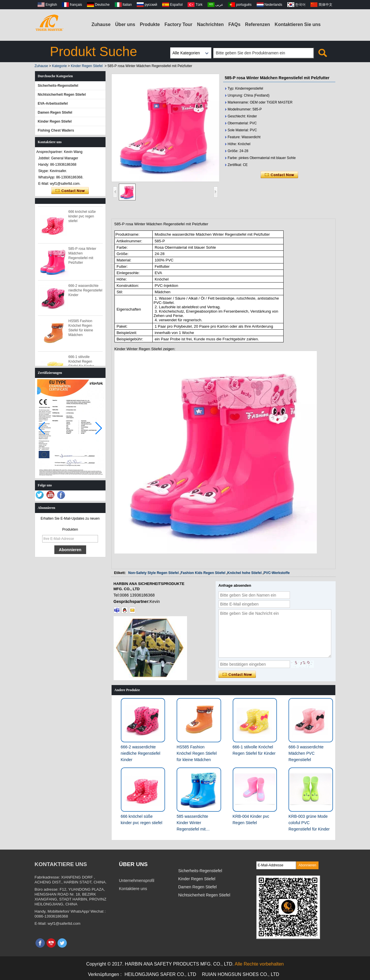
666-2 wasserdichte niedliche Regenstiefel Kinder (85, 292)
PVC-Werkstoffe (277, 573)
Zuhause (101, 24)
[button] (99, 428)
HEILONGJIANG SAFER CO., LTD (160, 974)
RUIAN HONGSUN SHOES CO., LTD (241, 974)
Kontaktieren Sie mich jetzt (70, 191)
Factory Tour (178, 24)
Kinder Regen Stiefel (87, 66)
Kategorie (59, 66)
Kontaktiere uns (133, 889)
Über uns (125, 24)
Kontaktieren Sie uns (298, 24)
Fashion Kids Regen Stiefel (203, 573)
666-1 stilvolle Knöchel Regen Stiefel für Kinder (81, 363)
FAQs (234, 24)
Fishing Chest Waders (56, 130)
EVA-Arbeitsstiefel (53, 104)
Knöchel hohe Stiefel (244, 573)
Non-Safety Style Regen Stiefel (154, 573)
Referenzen (258, 24)
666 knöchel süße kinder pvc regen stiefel (82, 218)
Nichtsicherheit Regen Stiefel (62, 95)
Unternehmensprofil (137, 881)
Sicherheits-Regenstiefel (58, 86)
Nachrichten (210, 24)
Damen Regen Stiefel (55, 112)
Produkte (150, 24)
